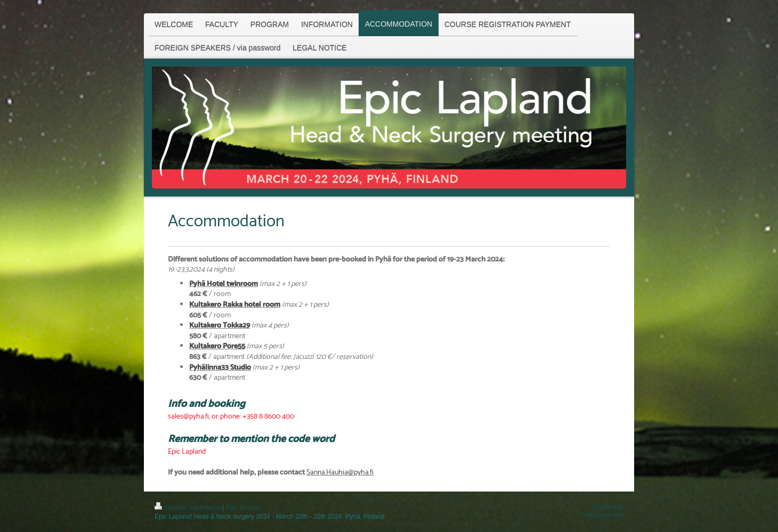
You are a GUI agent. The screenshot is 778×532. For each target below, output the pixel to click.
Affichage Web (604, 515)
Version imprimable (188, 508)
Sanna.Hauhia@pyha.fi (340, 473)
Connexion (608, 506)
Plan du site (242, 508)
